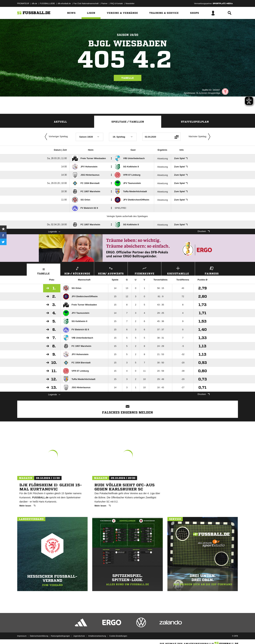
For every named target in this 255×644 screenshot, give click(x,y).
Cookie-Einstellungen (118, 636)
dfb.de (35, 3)
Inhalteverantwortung (97, 636)
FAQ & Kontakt (116, 3)
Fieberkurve (144, 270)
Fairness (212, 270)
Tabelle (128, 78)
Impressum (22, 636)
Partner (104, 3)
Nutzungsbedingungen (61, 636)
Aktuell (60, 122)
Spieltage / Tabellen (128, 122)
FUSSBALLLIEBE (47, 3)
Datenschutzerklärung (39, 636)
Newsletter (130, 3)
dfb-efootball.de (64, 3)
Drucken (203, 231)
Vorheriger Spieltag (56, 137)
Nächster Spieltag (200, 137)
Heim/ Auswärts (111, 270)
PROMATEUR (23, 3)
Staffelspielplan (195, 122)
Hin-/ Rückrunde (77, 270)
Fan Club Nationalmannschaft (86, 3)
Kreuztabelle (178, 270)
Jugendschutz (79, 636)
